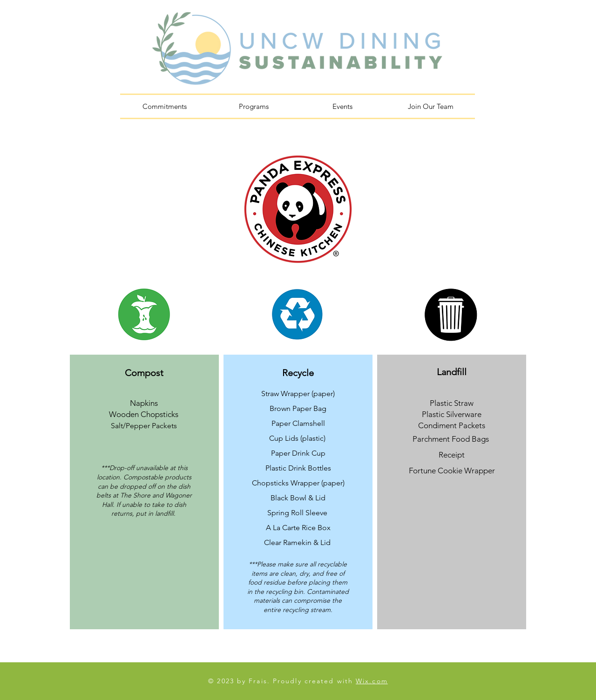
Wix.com (372, 681)
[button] (254, 106)
